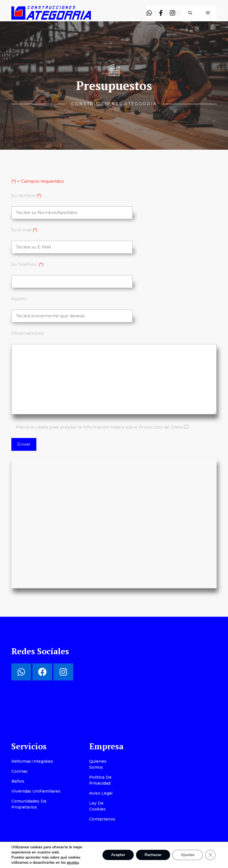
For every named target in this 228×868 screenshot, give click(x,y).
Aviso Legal (101, 793)
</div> (114, 523)
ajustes (73, 863)
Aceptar (118, 855)
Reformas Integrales (32, 761)
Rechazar (153, 855)
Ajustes (188, 855)
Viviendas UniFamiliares (36, 791)
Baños (18, 781)
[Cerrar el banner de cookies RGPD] (210, 855)
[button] (190, 13)
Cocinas (19, 771)
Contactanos (102, 819)
